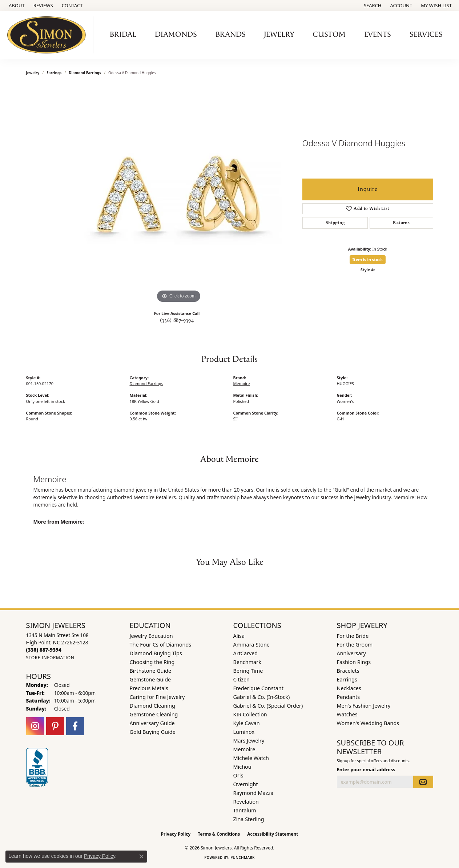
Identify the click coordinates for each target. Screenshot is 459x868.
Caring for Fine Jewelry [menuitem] (157, 697)
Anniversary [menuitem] (351, 653)
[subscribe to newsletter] (423, 782)
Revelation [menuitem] (246, 802)
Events (378, 35)
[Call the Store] (44, 650)
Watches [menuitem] (347, 714)
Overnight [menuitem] (246, 784)
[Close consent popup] (141, 856)
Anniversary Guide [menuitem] (152, 723)
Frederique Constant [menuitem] (258, 688)
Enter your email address (366, 769)
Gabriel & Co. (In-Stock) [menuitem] (262, 697)
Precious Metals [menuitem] (149, 688)
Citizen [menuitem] (242, 679)
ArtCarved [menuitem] (246, 653)
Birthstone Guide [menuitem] (151, 671)
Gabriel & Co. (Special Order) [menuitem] (268, 706)
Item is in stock (368, 259)
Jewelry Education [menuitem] (151, 636)
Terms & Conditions (219, 834)
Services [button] (426, 35)
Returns (401, 223)
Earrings (54, 73)
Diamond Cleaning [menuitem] (152, 706)
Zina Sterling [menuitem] (249, 819)
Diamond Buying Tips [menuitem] (156, 653)
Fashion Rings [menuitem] (354, 662)
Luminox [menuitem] (244, 732)
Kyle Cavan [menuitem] (247, 723)
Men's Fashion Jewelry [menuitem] (364, 706)
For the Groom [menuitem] (355, 645)
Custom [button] (329, 35)
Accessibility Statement (273, 834)
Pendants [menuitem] (349, 697)
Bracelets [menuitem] (348, 671)
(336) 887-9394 (177, 320)
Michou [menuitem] (242, 767)
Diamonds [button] (176, 35)
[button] (372, 5)
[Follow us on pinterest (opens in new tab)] (55, 726)
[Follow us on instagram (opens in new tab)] (35, 726)
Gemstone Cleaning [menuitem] (154, 714)
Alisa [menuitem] (239, 636)
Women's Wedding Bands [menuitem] (368, 723)
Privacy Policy (176, 834)
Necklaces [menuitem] (349, 688)
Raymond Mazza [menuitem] (253, 793)
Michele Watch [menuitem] (251, 758)
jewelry (33, 73)
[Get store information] (50, 658)
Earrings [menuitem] (347, 679)
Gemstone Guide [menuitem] (150, 679)
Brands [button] (231, 35)
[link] (16, 5)
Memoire (242, 383)
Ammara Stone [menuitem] (251, 645)
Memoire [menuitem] (244, 749)
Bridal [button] (123, 35)
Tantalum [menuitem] (245, 810)
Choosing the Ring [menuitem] (152, 662)
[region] (179, 196)
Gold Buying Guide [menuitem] (153, 732)
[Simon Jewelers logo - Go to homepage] (49, 35)
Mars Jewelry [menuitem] (249, 741)
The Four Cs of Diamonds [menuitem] (161, 645)
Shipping (335, 223)
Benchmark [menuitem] (247, 662)
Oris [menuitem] (238, 775)
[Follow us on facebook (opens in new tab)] (75, 726)
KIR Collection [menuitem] (250, 714)
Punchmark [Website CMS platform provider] (243, 857)
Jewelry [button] (279, 35)
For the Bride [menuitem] (353, 636)
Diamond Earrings (85, 73)
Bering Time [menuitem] (248, 671)
